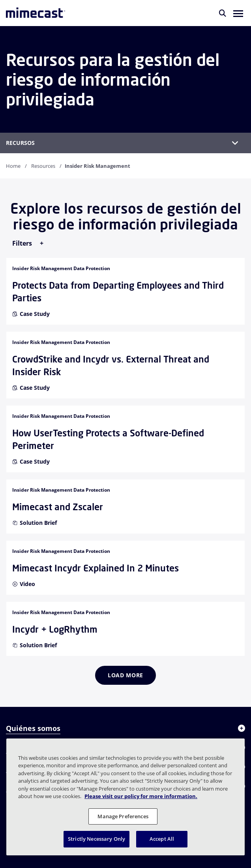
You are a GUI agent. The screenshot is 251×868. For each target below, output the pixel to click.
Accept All (162, 839)
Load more (126, 675)
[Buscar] (223, 13)
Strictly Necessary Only (96, 839)
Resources (43, 166)
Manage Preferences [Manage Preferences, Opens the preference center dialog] (123, 816)
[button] (238, 13)
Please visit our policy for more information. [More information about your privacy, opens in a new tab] (141, 796)
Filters (23, 243)
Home (13, 166)
